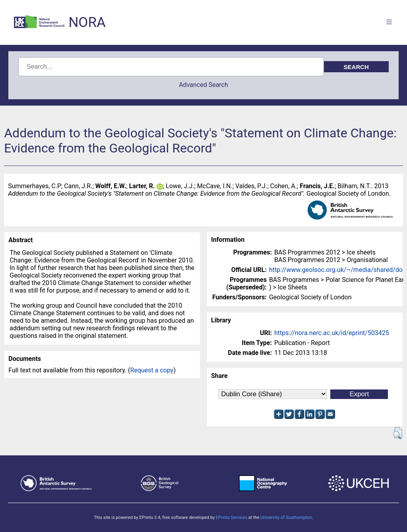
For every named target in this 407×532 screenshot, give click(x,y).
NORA (87, 22)
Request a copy (152, 370)
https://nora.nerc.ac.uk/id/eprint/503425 (332, 333)
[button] (398, 433)
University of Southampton (286, 518)
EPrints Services (232, 518)
